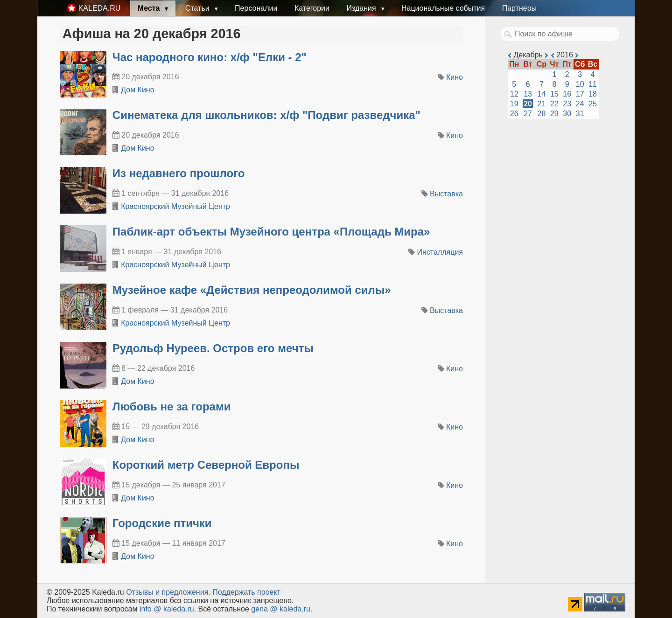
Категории (312, 8)
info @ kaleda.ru (167, 609)
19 (514, 104)
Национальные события (443, 8)
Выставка (446, 194)
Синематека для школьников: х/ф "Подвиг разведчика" (266, 115)
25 (593, 104)
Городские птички (162, 523)
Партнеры (519, 8)
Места (150, 8)
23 (567, 104)
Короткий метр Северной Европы (206, 465)
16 (567, 94)
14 (542, 94)
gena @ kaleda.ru (281, 609)
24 (580, 104)
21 (542, 104)
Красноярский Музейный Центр (175, 206)
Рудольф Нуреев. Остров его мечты (213, 348)
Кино (455, 77)
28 (542, 114)
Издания (362, 8)
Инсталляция (440, 252)
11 (593, 84)
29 (554, 114)
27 (528, 114)
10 (580, 84)
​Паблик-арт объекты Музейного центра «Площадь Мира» (271, 232)
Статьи (198, 8)
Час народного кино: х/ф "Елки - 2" (210, 57)
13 (528, 94)
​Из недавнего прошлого (179, 173)
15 (554, 94)
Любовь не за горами (172, 406)
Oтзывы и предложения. (168, 592)
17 (580, 94)
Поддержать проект (246, 592)
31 (580, 114)
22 (554, 104)
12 (514, 94)
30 (567, 114)
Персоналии (256, 8)
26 (514, 114)
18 (593, 94)
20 (528, 104)
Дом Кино (137, 90)
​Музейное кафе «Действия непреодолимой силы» (252, 290)
